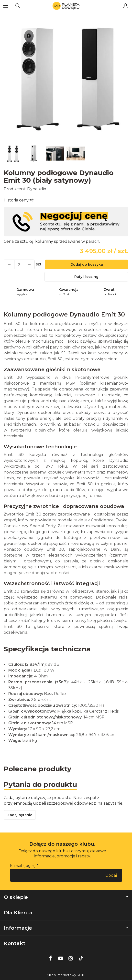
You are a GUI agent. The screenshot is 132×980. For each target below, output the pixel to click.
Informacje (66, 928)
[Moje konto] (125, 6)
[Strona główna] (66, 6)
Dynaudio (37, 189)
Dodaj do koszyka (87, 264)
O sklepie (66, 897)
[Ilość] (19, 264)
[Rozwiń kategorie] (6, 6)
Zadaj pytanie (20, 815)
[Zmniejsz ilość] (29, 264)
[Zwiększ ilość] (9, 264)
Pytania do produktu (40, 784)
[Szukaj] (18, 6)
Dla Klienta (66, 913)
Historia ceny (18, 200)
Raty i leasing (86, 277)
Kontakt (15, 943)
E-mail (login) (23, 866)
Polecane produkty (38, 769)
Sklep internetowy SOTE (66, 975)
